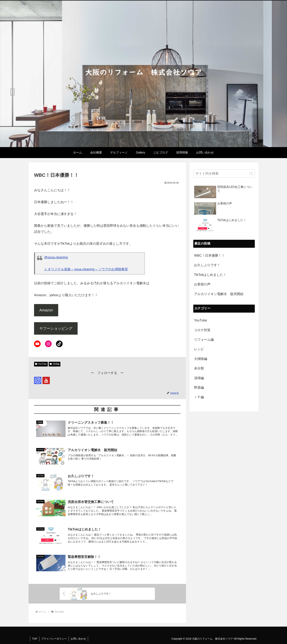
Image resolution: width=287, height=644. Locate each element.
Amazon (46, 310)
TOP (35, 639)
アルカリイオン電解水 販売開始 (219, 294)
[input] (224, 174)
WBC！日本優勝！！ (209, 256)
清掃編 (55, 364)
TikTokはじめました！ (210, 275)
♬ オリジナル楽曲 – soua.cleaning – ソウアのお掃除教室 (86, 269)
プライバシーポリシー (54, 639)
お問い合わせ (78, 639)
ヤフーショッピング (56, 328)
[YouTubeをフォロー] (46, 380)
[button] (251, 174)
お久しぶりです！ (207, 265)
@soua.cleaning (56, 257)
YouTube (41, 364)
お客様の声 (202, 284)
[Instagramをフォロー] (38, 380)
